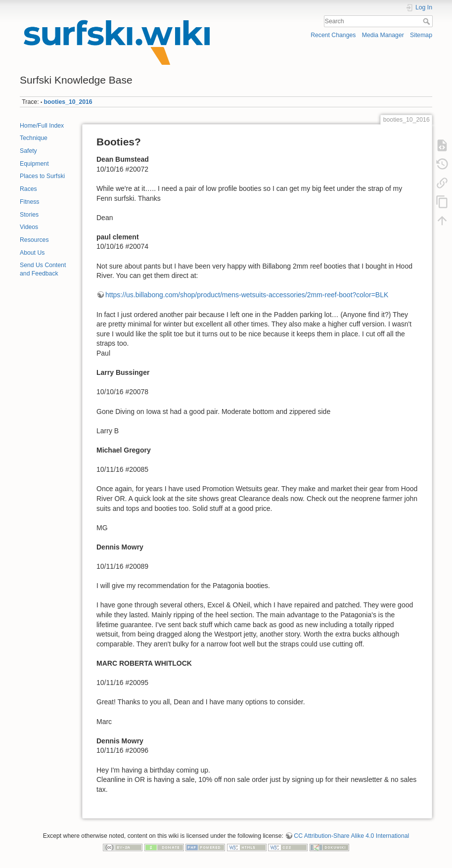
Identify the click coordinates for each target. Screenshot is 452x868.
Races (28, 189)
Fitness (29, 202)
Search (428, 21)
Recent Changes (333, 35)
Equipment (34, 164)
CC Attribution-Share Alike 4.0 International (351, 836)
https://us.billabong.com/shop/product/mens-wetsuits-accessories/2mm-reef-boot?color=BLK (247, 295)
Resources (34, 240)
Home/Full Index (42, 126)
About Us (32, 253)
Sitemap (421, 35)
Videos (29, 227)
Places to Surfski (42, 176)
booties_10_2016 (68, 102)
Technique (34, 138)
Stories (29, 215)
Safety (28, 151)
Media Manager (383, 35)
